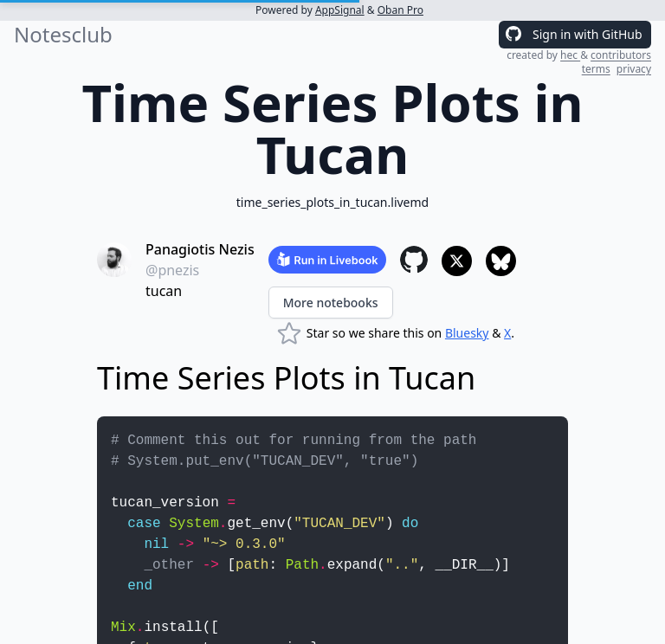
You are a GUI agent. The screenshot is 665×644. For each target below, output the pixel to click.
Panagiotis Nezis (200, 249)
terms (596, 69)
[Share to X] (457, 261)
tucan (164, 291)
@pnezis (172, 270)
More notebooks (331, 303)
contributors (621, 55)
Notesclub (63, 35)
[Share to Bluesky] (501, 261)
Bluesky (467, 333)
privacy (634, 69)
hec (570, 55)
